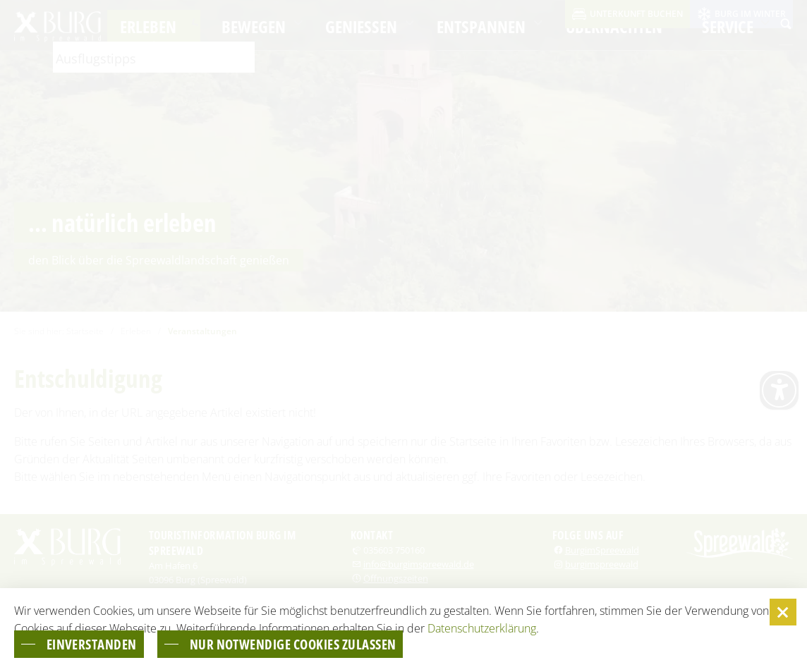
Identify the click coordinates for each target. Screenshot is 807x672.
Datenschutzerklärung (482, 627)
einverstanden (98, 643)
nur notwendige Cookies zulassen (320, 643)
